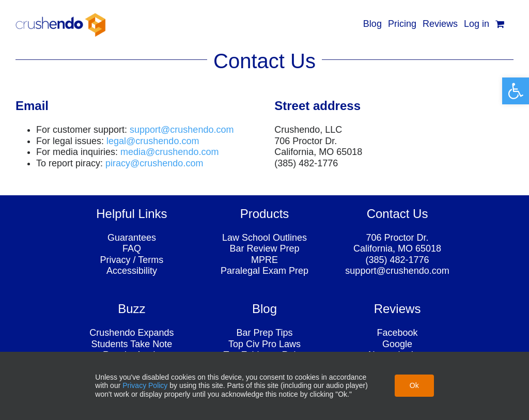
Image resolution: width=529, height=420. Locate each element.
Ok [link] (414, 385)
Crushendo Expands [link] (131, 333)
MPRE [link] (264, 260)
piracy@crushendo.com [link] (154, 163)
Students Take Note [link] (132, 344)
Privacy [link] (115, 260)
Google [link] (397, 344)
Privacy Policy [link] (145, 385)
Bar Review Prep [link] (264, 248)
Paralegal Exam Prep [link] (264, 271)
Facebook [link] (398, 333)
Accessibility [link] (132, 271)
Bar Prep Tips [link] (264, 333)
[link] (516, 91)
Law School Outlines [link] (264, 238)
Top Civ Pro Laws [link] (264, 344)
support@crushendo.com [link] (397, 271)
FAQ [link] (132, 248)
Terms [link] (151, 260)
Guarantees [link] (132, 238)
